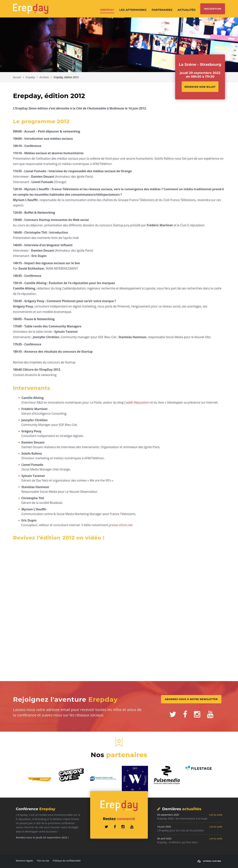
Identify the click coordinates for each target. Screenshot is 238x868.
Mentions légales (25, 861)
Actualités (187, 10)
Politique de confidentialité (67, 861)
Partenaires (162, 10)
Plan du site (43, 861)
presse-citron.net (121, 525)
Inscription (213, 9)
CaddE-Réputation (137, 402)
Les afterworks (133, 10)
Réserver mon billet (200, 87)
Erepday (107, 10)
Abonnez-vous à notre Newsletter (191, 699)
